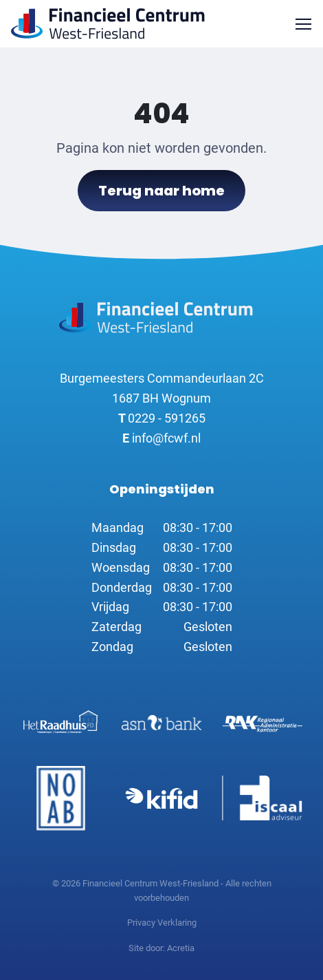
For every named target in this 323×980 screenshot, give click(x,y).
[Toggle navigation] (303, 24)
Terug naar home (161, 191)
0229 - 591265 (162, 418)
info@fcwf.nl (161, 438)
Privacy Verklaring (162, 923)
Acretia (181, 948)
